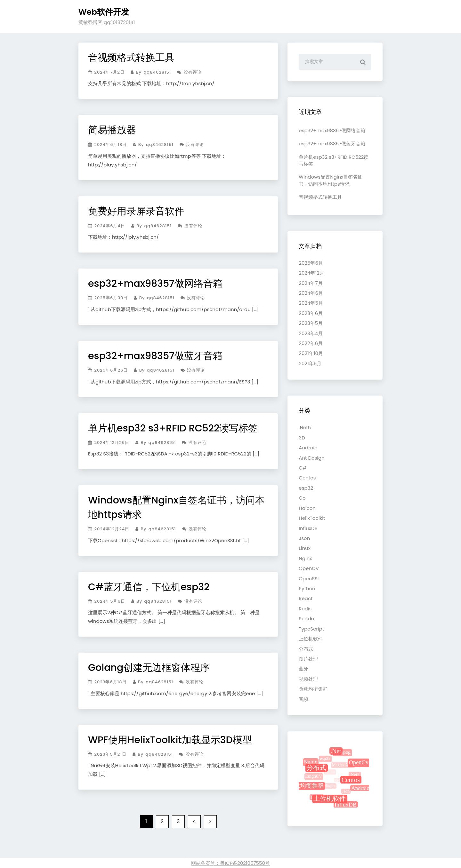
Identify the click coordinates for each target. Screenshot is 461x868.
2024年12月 (311, 273)
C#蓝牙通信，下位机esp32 (149, 587)
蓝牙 (303, 669)
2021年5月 (310, 363)
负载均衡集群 (313, 689)
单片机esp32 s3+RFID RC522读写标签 (173, 428)
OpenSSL (309, 579)
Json (304, 538)
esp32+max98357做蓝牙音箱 (155, 356)
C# (303, 468)
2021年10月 (311, 353)
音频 (303, 699)
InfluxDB (308, 528)
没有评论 (189, 72)
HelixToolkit (312, 518)
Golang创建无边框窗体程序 (149, 668)
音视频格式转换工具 (131, 58)
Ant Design (311, 458)
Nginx (305, 558)
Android (308, 448)
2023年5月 (311, 323)
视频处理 (308, 679)
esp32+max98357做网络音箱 (155, 284)
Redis (305, 609)
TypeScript (311, 629)
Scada (306, 619)
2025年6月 (311, 263)
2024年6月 (311, 293)
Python (307, 588)
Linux (305, 548)
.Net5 (305, 427)
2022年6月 (311, 343)
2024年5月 (311, 303)
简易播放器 (112, 130)
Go (302, 498)
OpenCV (309, 568)
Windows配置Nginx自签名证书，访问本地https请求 (331, 180)
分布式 (306, 649)
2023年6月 (311, 313)
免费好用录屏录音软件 (136, 211)
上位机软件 (311, 639)
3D (302, 438)
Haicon (307, 508)
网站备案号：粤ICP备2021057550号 (230, 863)
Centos (307, 478)
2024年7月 (311, 283)
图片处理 (308, 659)
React (306, 598)
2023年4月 (311, 333)
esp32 (306, 488)
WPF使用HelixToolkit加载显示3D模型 (170, 740)
